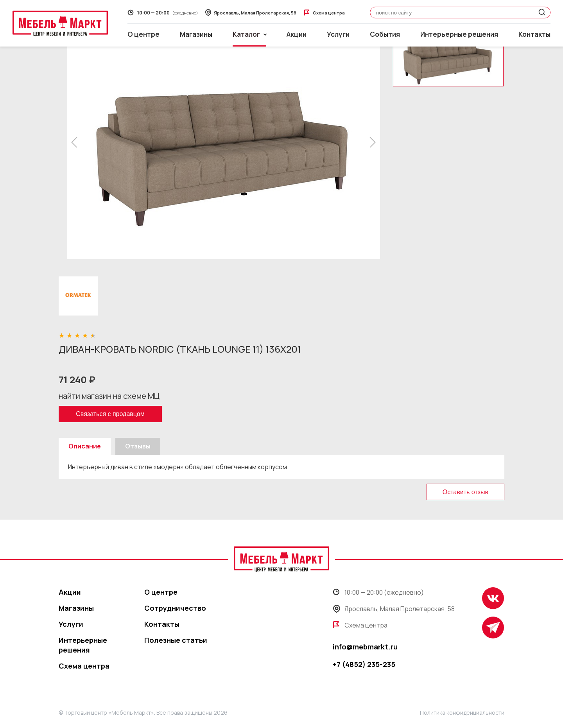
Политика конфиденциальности (462, 713)
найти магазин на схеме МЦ (109, 396)
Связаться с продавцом (110, 414)
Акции (297, 34)
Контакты (534, 34)
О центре (143, 34)
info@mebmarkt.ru (365, 647)
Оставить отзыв (465, 492)
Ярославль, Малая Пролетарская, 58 (394, 609)
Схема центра (84, 666)
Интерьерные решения (459, 34)
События (385, 34)
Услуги (338, 34)
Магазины (196, 34)
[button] (76, 142)
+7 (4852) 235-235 (364, 664)
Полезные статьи (176, 640)
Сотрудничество (175, 608)
